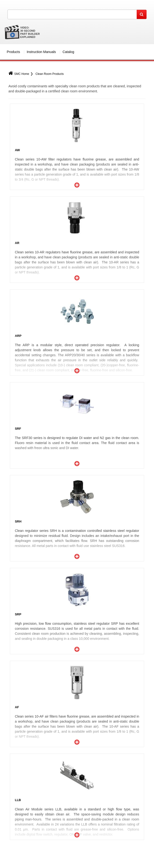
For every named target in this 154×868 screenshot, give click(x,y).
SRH (18, 521)
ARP (18, 336)
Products (13, 52)
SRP (18, 614)
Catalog (68, 52)
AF (17, 707)
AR (17, 243)
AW (17, 150)
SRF (18, 429)
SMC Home (19, 74)
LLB (18, 800)
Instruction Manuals (41, 52)
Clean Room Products (49, 74)
